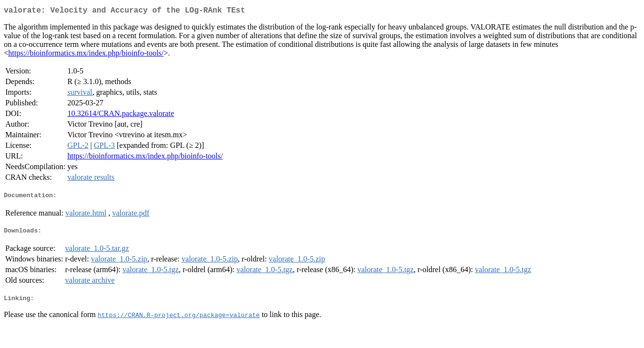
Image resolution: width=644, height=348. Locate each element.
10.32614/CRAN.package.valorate (121, 115)
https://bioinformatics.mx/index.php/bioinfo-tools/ (86, 55)
